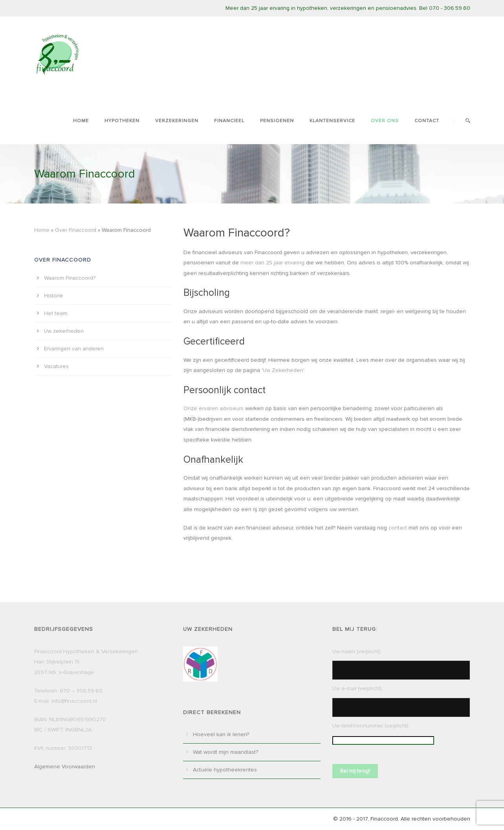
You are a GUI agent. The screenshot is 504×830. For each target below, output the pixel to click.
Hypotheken (122, 121)
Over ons (385, 121)
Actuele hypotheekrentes (225, 770)
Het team (56, 313)
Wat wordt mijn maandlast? (225, 752)
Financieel (229, 121)
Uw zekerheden (64, 331)
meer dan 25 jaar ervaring (272, 263)
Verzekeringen (177, 121)
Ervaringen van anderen (74, 349)
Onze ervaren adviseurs (214, 408)
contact (398, 528)
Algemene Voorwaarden (65, 767)
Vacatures (56, 366)
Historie (54, 296)
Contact (427, 121)
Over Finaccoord (76, 230)
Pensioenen (277, 121)
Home (81, 121)
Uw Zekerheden (283, 370)
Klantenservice (332, 121)
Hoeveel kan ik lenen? (221, 734)
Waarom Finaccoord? (70, 278)
